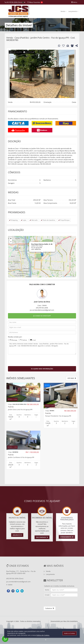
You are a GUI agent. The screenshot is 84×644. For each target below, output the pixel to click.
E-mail (34, 340)
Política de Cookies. (43, 635)
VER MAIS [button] (72, 378)
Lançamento (73, 11)
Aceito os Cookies (70, 633)
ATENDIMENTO (67, 537)
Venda (63, 11)
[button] (42, 255)
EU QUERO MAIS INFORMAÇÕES (42, 369)
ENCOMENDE (42, 537)
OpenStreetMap (69, 277)
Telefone (24, 340)
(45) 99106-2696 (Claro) (15, 2)
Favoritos (34, 2)
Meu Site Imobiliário (71, 621)
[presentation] (24, 360)
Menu (74, 2)
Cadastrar (50, 608)
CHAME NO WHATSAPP (42, 316)
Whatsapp (14, 340)
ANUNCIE (17, 535)
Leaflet (63, 277)
